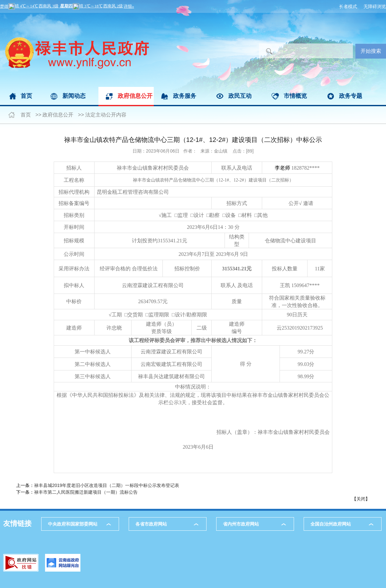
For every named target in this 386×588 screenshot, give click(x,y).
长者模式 (348, 6)
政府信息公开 (135, 96)
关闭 (361, 499)
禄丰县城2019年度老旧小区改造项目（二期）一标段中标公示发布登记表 (107, 485)
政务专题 (351, 96)
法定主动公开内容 (106, 115)
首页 (26, 96)
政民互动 (240, 96)
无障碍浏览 (375, 6)
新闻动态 (74, 96)
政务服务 (185, 96)
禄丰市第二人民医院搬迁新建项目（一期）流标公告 (86, 492)
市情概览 (295, 96)
